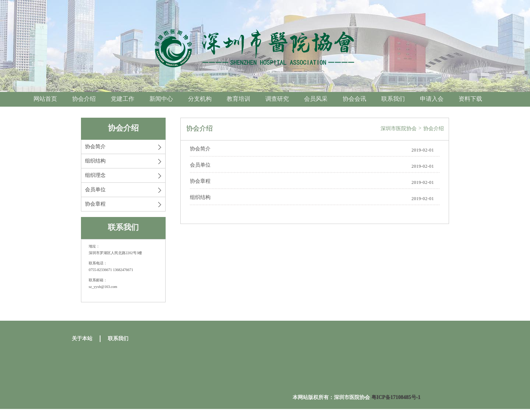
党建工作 (123, 99)
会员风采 (316, 99)
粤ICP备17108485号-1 (396, 397)
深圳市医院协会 (399, 129)
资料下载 (470, 99)
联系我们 (393, 99)
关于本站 (82, 339)
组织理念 (95, 175)
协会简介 (95, 147)
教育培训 (239, 99)
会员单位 (95, 190)
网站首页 (45, 99)
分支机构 (200, 99)
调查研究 (277, 99)
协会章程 (95, 204)
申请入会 (432, 99)
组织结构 (95, 161)
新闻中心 (161, 99)
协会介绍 (84, 99)
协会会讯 (354, 99)
